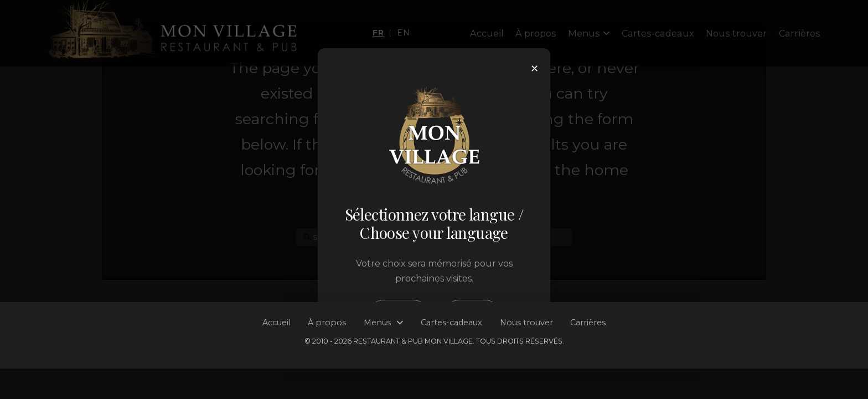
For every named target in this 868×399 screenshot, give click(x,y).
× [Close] (534, 68)
